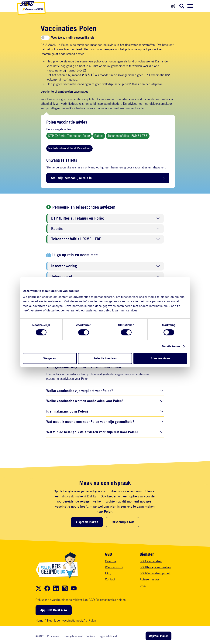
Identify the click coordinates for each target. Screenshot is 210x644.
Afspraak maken (87, 522)
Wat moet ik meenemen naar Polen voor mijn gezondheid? (90, 422)
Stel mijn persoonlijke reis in (71, 178)
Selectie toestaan (105, 358)
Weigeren (50, 358)
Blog (143, 585)
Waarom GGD (114, 567)
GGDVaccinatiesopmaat (155, 573)
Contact (110, 579)
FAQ (108, 573)
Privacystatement (73, 636)
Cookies (90, 636)
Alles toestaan (160, 358)
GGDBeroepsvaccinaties (155, 567)
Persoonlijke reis (122, 522)
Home (39, 621)
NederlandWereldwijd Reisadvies (69, 148)
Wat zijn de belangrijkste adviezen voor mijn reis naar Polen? (92, 432)
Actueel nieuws (150, 579)
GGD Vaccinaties (151, 561)
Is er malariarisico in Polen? (67, 411)
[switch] (45, 38)
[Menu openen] (190, 6)
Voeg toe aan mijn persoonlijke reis (73, 38)
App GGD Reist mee (54, 610)
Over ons (111, 561)
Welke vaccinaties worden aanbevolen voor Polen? (85, 401)
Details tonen (171, 346)
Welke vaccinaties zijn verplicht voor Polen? (80, 391)
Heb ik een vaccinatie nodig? (66, 621)
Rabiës (99, 136)
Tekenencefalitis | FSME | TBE (128, 136)
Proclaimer (54, 636)
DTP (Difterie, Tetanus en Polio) (69, 136)
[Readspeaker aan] (173, 6)
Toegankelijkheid (107, 636)
